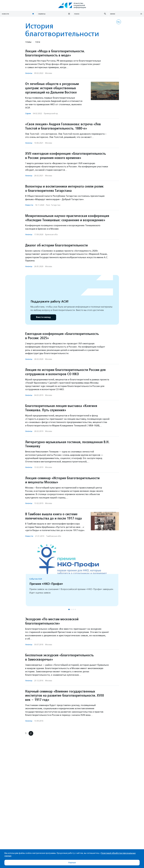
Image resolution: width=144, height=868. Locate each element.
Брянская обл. (52, 234)
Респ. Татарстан (53, 205)
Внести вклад (43, 317)
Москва (49, 73)
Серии (28, 113)
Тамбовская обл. (54, 536)
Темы (28, 42)
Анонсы (29, 73)
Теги (38, 42)
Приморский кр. (51, 113)
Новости (29, 205)
